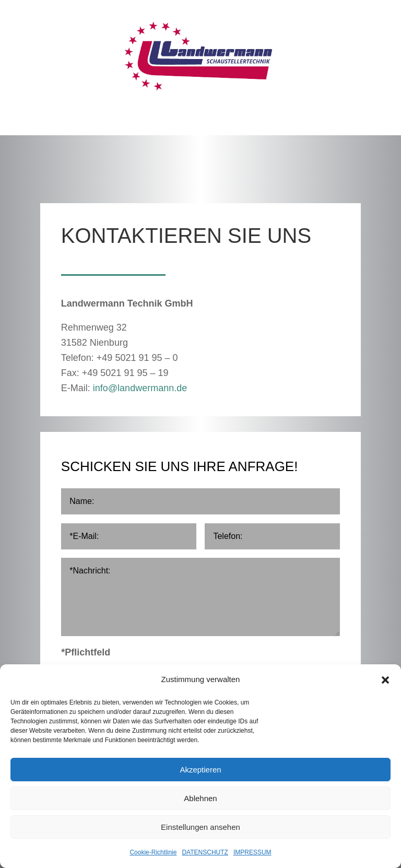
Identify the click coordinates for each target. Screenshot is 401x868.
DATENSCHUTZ (205, 852)
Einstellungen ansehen (200, 827)
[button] (385, 680)
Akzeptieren (200, 770)
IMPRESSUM (252, 852)
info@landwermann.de (140, 388)
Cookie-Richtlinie (153, 852)
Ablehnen (200, 798)
